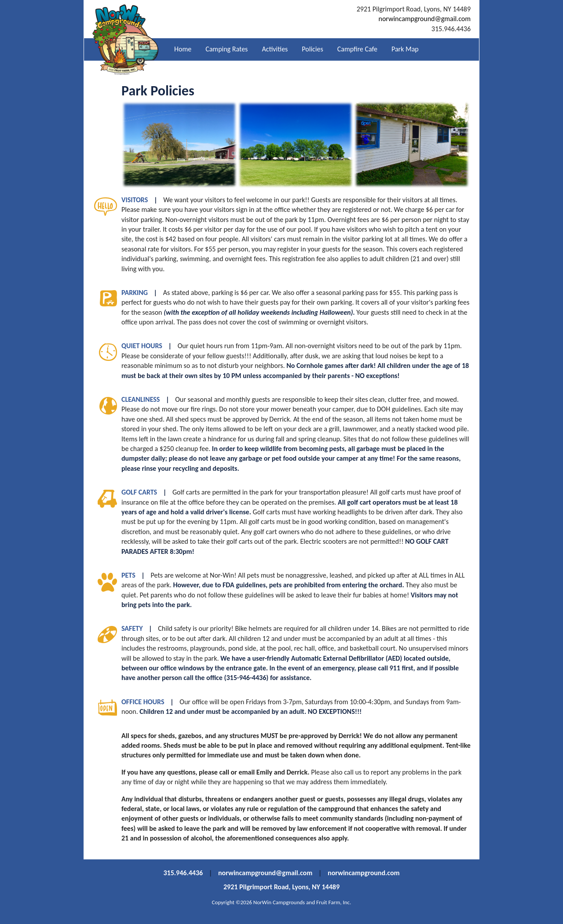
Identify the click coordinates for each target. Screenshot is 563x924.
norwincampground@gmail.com (424, 19)
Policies (312, 49)
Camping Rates (227, 49)
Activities (275, 49)
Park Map (405, 49)
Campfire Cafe (357, 49)
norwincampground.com (364, 873)
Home (183, 49)
